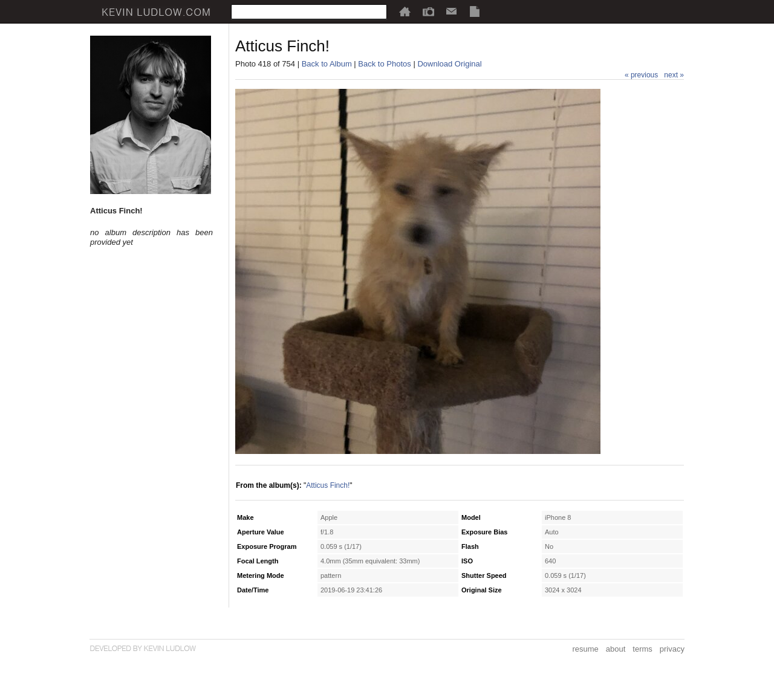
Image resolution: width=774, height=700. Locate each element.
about (616, 649)
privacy (672, 649)
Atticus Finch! (328, 485)
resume (585, 649)
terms (642, 649)
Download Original (449, 64)
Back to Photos (384, 64)
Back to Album (327, 64)
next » (674, 75)
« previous (641, 75)
